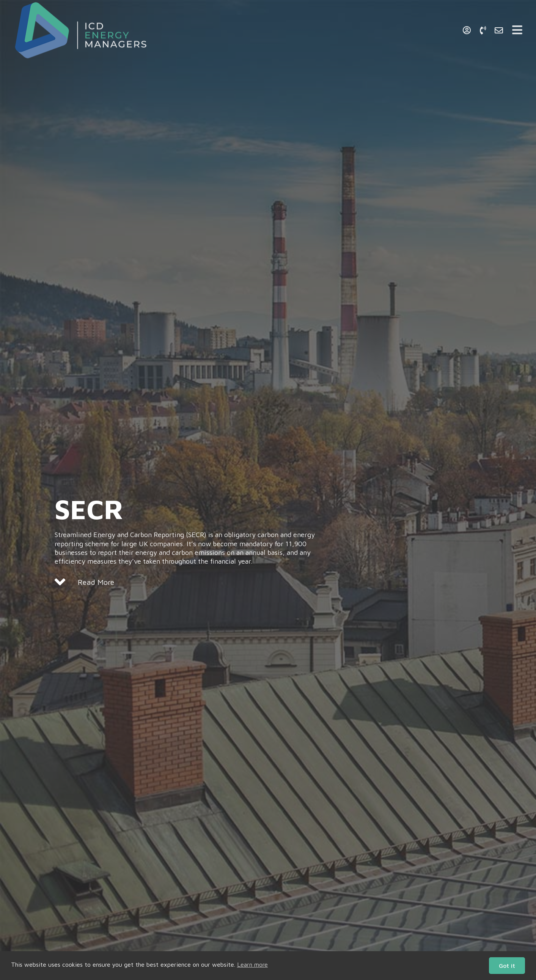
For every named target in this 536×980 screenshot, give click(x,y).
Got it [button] (507, 966)
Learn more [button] (252, 964)
